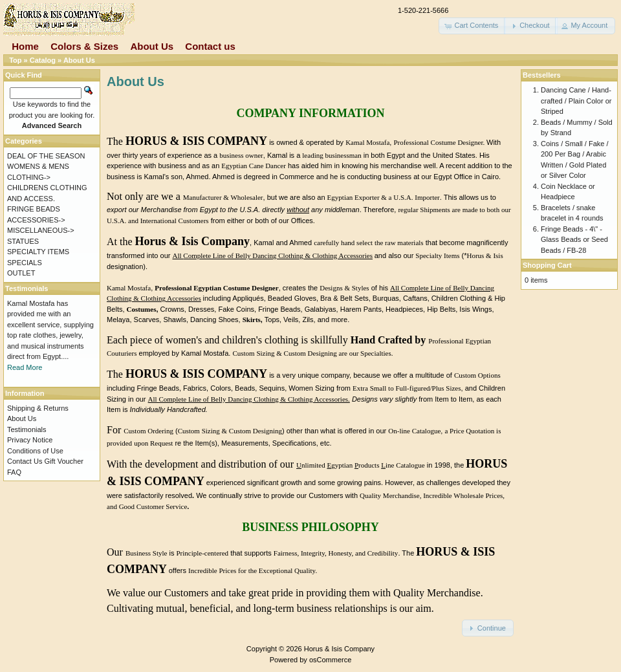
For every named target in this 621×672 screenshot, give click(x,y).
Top (15, 60)
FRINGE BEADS (34, 209)
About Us (152, 46)
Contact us (210, 46)
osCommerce (330, 660)
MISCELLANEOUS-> (41, 230)
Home (25, 46)
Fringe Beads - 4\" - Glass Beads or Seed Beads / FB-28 (574, 240)
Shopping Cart (547, 265)
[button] (472, 26)
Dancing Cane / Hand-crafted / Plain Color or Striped (576, 101)
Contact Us (25, 461)
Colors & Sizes (84, 46)
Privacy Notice (30, 440)
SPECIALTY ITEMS (38, 252)
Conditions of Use (35, 451)
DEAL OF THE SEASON (46, 156)
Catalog (43, 60)
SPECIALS (25, 263)
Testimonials (27, 429)
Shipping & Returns (38, 408)
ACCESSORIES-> (36, 220)
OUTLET (21, 273)
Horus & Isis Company (339, 649)
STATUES (23, 241)
